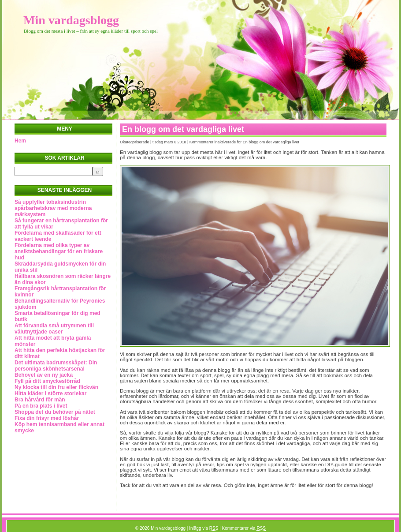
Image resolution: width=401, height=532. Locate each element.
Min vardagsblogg (71, 20)
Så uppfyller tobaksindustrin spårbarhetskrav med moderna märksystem (53, 208)
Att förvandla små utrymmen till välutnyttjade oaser (54, 329)
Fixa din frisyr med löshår (47, 418)
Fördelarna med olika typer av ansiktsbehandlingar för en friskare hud (59, 251)
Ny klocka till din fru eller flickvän (56, 387)
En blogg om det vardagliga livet (183, 129)
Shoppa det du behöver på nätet (55, 412)
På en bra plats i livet (41, 406)
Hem (20, 141)
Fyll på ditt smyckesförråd (47, 381)
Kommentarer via (244, 528)
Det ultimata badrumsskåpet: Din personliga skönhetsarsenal (56, 366)
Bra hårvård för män (40, 400)
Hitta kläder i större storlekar (50, 393)
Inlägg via (204, 528)
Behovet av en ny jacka (44, 375)
